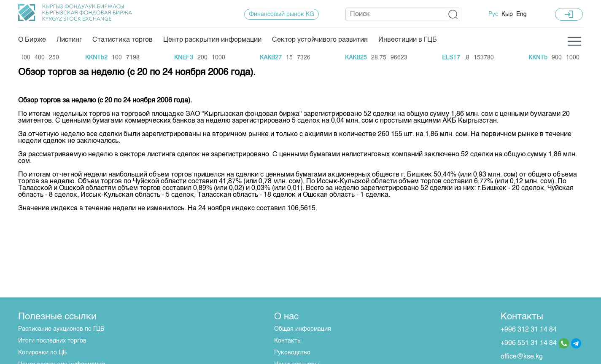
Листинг (69, 40)
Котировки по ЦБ (42, 353)
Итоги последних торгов (52, 341)
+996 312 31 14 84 (529, 330)
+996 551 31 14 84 (529, 343)
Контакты (288, 341)
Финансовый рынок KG (282, 14)
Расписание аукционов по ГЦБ (61, 329)
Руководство (292, 353)
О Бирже (32, 40)
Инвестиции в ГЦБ (408, 40)
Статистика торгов (123, 40)
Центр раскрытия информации (212, 40)
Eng (521, 14)
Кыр (507, 14)
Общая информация (303, 329)
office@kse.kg (522, 357)
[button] (453, 14)
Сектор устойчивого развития (320, 40)
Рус (493, 14)
